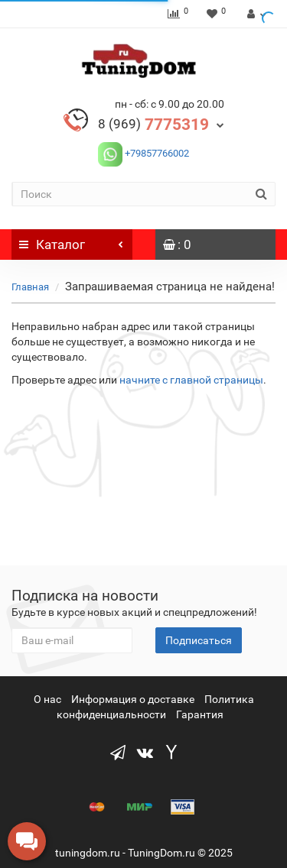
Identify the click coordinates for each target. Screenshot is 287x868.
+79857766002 (156, 153)
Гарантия (200, 714)
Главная (30, 287)
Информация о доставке (133, 699)
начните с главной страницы (191, 380)
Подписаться (199, 640)
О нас (47, 699)
